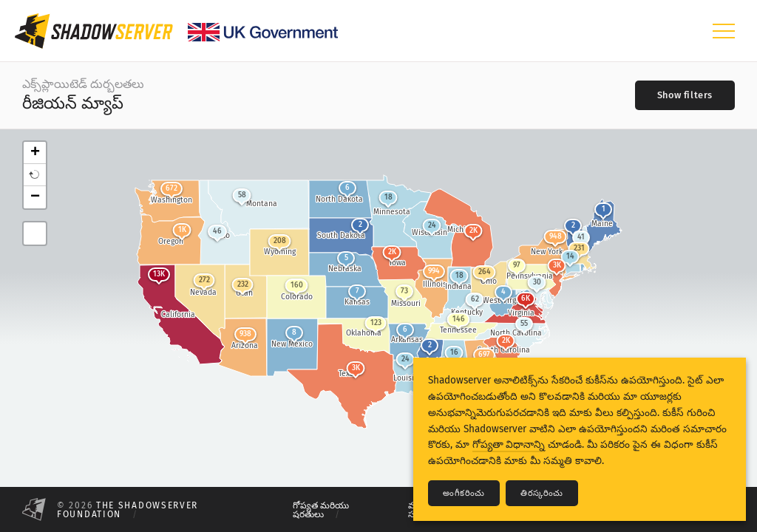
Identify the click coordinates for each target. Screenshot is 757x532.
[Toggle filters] (685, 95)
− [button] (35, 197)
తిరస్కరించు (542, 493)
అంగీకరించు (464, 493)
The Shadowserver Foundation (128, 510)
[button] (35, 175)
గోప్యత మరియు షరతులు (321, 510)
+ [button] (35, 153)
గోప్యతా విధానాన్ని (509, 444)
